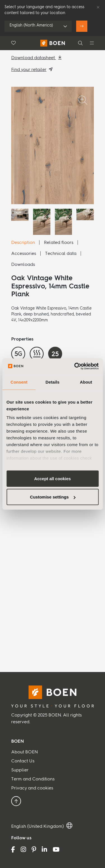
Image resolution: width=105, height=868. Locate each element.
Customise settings (53, 497)
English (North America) (31, 25)
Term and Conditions (33, 779)
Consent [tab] (19, 382)
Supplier (20, 770)
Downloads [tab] (23, 265)
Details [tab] (53, 382)
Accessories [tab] (24, 254)
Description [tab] (23, 243)
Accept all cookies (53, 478)
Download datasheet (34, 58)
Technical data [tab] (61, 254)
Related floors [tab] (59, 243)
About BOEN (25, 752)
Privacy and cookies (32, 788)
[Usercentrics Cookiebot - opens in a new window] (75, 366)
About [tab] (86, 382)
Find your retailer (29, 70)
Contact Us (23, 761)
